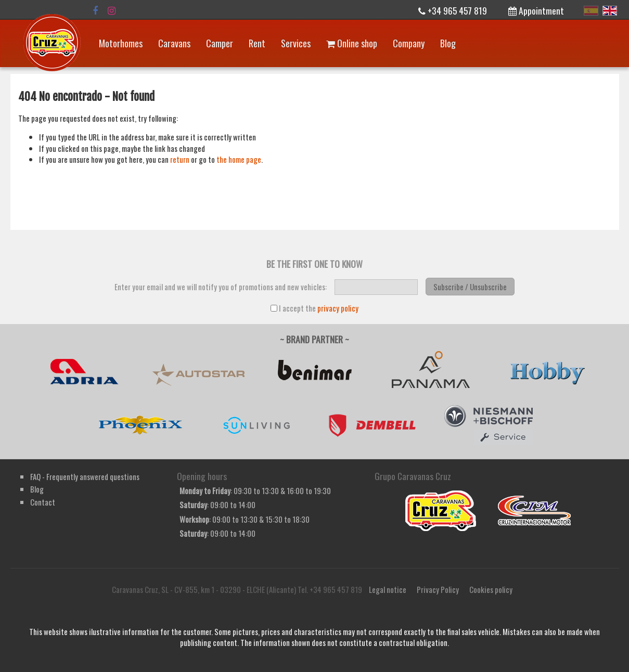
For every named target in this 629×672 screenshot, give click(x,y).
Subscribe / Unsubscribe (470, 287)
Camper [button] (220, 43)
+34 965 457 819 (453, 10)
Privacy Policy (438, 589)
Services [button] (296, 43)
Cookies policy (491, 589)
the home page (239, 159)
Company (409, 43)
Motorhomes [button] (121, 43)
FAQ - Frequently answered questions (85, 476)
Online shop (352, 43)
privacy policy (338, 308)
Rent (257, 43)
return (180, 159)
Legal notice (388, 589)
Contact (43, 502)
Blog (448, 43)
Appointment (536, 10)
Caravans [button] (174, 43)
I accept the (314, 308)
